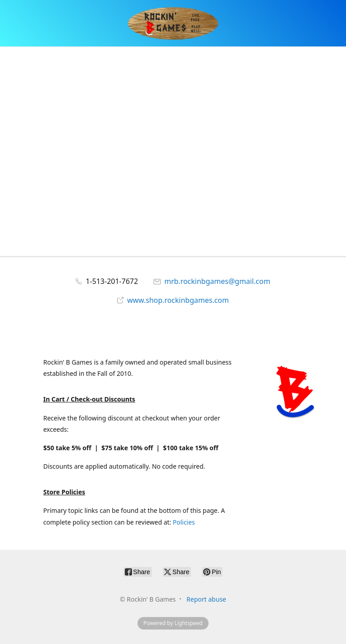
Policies (184, 522)
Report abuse (206, 599)
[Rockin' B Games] (173, 23)
